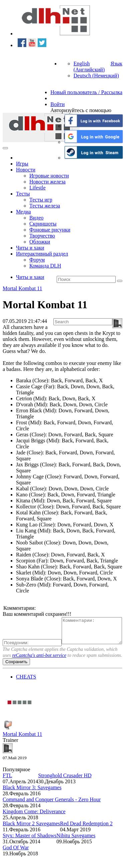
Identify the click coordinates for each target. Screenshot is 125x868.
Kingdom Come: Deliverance (34, 823)
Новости (26, 170)
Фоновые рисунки (50, 230)
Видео (36, 218)
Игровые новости (49, 176)
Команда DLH (45, 266)
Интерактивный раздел (42, 254)
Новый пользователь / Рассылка (86, 92)
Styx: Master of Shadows (29, 847)
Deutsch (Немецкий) (96, 76)
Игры (22, 164)
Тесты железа (45, 206)
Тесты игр (41, 200)
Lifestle (37, 188)
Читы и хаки (30, 248)
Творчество (42, 236)
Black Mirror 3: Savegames (32, 799)
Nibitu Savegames (76, 847)
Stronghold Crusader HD (65, 787)
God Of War (16, 859)
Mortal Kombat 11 (22, 288)
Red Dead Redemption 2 (86, 835)
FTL (7, 787)
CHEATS (26, 688)
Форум (37, 260)
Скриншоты (43, 224)
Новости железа (47, 182)
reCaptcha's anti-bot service (39, 667)
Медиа (23, 212)
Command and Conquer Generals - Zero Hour (52, 811)
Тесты (23, 194)
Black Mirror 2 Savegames (31, 835)
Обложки (40, 242)
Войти (57, 104)
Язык (116, 64)
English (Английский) (89, 67)
